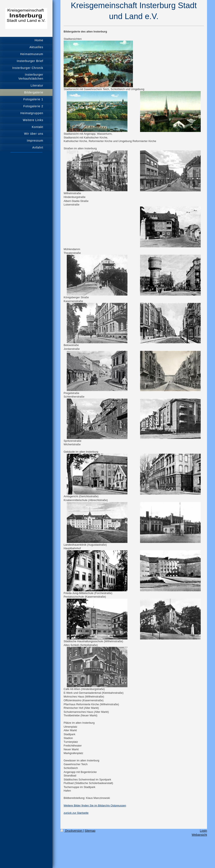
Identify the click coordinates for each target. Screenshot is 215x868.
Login (203, 831)
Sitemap (90, 831)
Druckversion (72, 831)
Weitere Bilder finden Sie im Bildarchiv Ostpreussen (95, 805)
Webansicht (199, 835)
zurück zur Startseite (76, 813)
